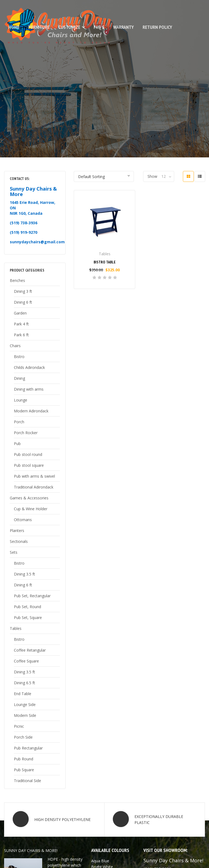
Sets (14, 552)
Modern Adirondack (31, 411)
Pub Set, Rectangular (32, 596)
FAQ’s (99, 27)
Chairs (15, 346)
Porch (19, 422)
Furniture (39, 27)
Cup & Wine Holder (31, 509)
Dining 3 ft (23, 291)
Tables (16, 628)
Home (14, 27)
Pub (17, 444)
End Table (23, 694)
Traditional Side (27, 781)
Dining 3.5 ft (24, 574)
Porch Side (23, 737)
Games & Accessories (29, 498)
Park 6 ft (21, 335)
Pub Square (24, 770)
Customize (69, 27)
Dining (19, 378)
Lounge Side (25, 704)
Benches (17, 280)
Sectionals (19, 541)
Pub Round (24, 759)
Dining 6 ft (23, 302)
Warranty (124, 27)
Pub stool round (28, 454)
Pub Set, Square (28, 617)
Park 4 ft (21, 324)
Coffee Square (26, 661)
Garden (20, 313)
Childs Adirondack (29, 367)
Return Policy (157, 27)
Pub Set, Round (27, 607)
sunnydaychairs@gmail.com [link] (37, 242)
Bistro (19, 357)
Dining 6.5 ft (24, 683)
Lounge (21, 400)
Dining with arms (29, 389)
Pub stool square (29, 465)
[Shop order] (104, 176)
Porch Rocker (26, 433)
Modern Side (25, 715)
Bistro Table (105, 262)
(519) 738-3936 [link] (24, 223)
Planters (17, 531)
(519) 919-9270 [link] (24, 232)
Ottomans (23, 520)
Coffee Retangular (30, 650)
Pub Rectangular (28, 748)
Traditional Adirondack (34, 487)
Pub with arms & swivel (34, 476)
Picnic (19, 726)
